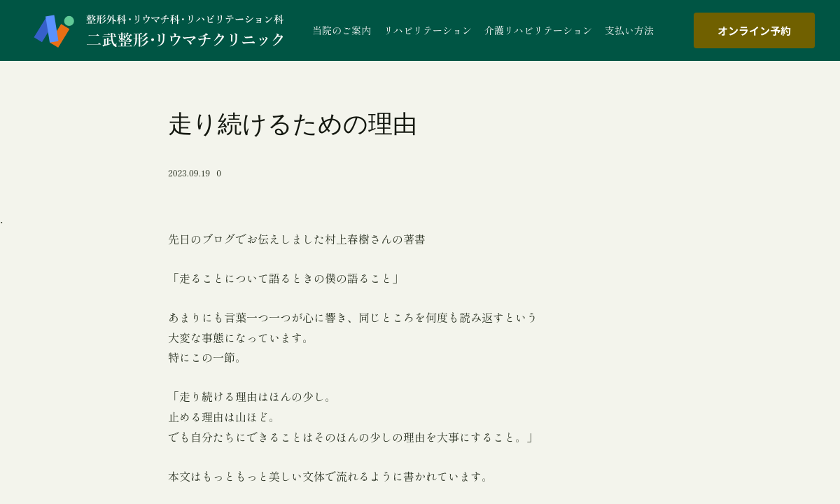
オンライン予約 (754, 30)
